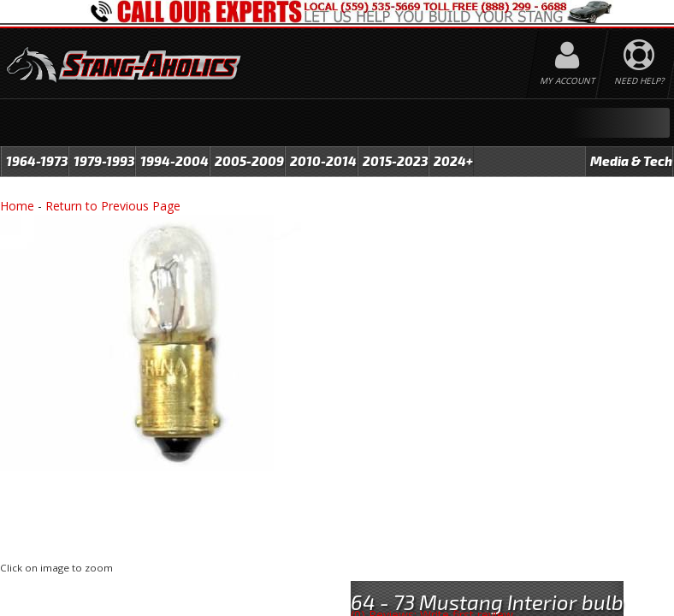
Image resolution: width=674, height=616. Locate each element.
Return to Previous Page (113, 206)
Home (17, 206)
